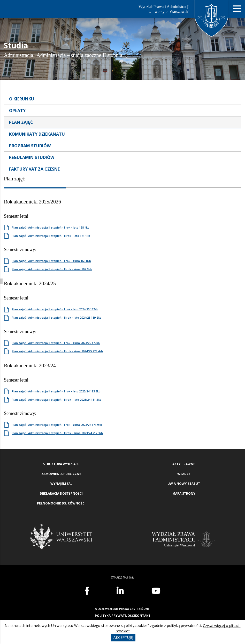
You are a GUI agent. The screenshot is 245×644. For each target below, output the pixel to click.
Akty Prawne (184, 464)
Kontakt (143, 616)
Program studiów (30, 146)
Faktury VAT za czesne (34, 169)
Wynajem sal (61, 484)
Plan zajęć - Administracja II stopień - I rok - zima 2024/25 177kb (56, 343)
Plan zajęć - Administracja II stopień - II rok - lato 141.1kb (51, 236)
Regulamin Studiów (32, 157)
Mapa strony (184, 493)
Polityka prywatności (115, 616)
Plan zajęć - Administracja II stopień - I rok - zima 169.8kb (51, 261)
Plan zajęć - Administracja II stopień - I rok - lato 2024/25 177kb (55, 309)
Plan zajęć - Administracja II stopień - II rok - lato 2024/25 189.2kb (56, 317)
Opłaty (17, 111)
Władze (184, 474)
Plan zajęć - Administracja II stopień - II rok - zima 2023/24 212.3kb (57, 433)
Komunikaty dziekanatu (37, 134)
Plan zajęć (21, 122)
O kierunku (22, 99)
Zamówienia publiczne (61, 474)
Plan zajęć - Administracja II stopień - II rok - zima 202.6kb (52, 269)
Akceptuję (123, 637)
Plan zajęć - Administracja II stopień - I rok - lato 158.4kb (51, 227)
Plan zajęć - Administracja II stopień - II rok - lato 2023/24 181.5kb (56, 400)
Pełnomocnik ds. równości (61, 503)
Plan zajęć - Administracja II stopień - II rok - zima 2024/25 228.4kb (57, 351)
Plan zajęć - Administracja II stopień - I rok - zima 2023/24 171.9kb (57, 425)
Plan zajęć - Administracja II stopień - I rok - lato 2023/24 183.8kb (56, 391)
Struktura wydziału (61, 464)
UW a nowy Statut (184, 484)
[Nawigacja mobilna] (237, 9)
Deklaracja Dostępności (61, 493)
